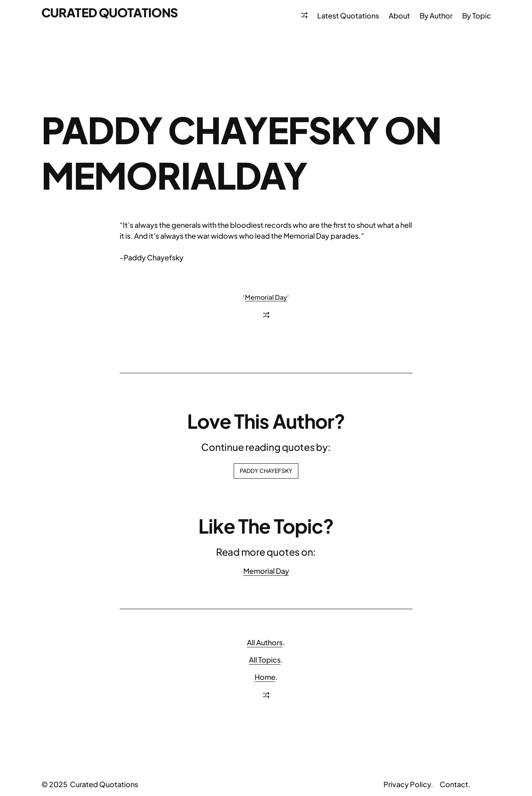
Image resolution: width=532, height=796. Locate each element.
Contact (454, 784)
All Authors (265, 642)
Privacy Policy (407, 784)
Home (265, 677)
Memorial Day (266, 297)
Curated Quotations (110, 12)
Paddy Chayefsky (266, 471)
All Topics (265, 660)
